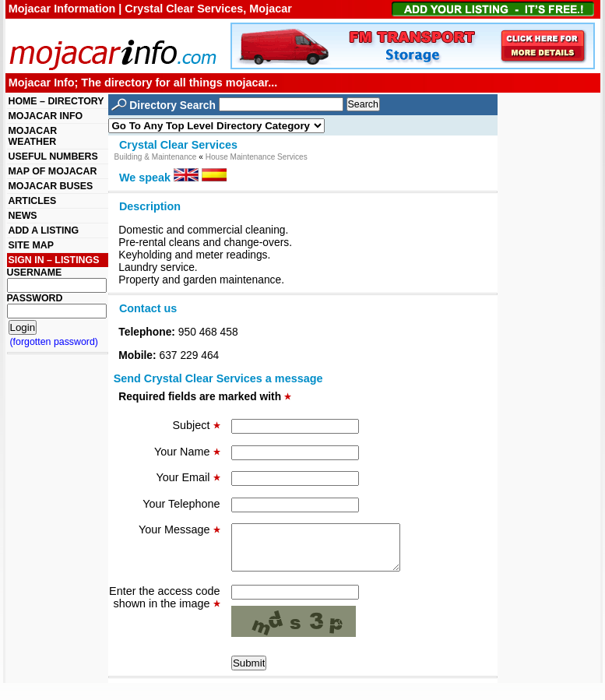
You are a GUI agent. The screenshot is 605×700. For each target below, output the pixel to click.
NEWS (23, 216)
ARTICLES (33, 201)
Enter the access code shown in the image (164, 607)
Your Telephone (181, 504)
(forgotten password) (55, 342)
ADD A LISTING (44, 230)
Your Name (187, 452)
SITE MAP (31, 245)
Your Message (179, 529)
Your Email (188, 477)
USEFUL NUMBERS (53, 157)
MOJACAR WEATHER (33, 136)
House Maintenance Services (257, 157)
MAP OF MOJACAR (53, 171)
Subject (197, 425)
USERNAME (35, 273)
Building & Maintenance (156, 157)
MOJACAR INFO (46, 116)
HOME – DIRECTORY (56, 101)
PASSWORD (35, 298)
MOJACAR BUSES (51, 186)
